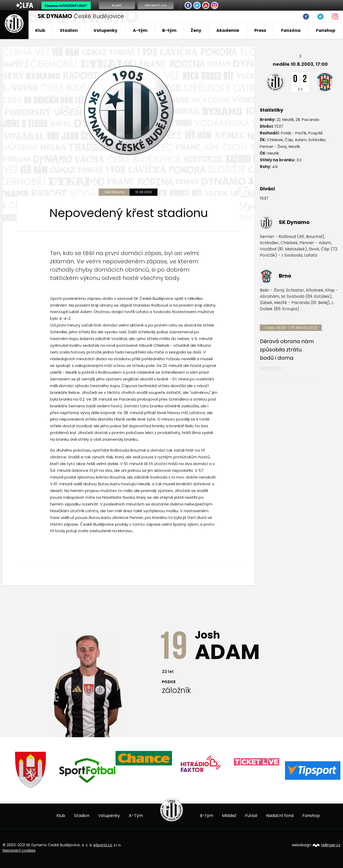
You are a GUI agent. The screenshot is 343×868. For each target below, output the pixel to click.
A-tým (140, 30)
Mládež (229, 816)
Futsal (251, 816)
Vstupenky (105, 30)
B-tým (169, 30)
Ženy (196, 30)
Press (260, 30)
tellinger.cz (331, 845)
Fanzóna (291, 30)
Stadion (69, 30)
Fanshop (326, 30)
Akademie (228, 30)
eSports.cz (103, 845)
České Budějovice (81, 16)
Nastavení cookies (19, 850)
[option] (31, 770)
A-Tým (136, 816)
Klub (40, 30)
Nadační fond (280, 816)
